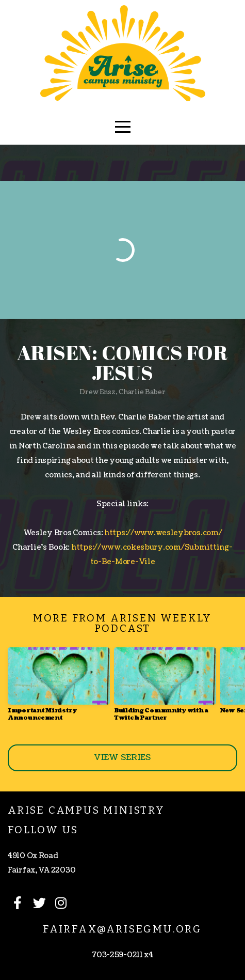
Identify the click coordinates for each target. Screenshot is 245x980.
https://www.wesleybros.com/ (163, 533)
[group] (59, 688)
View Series (122, 758)
